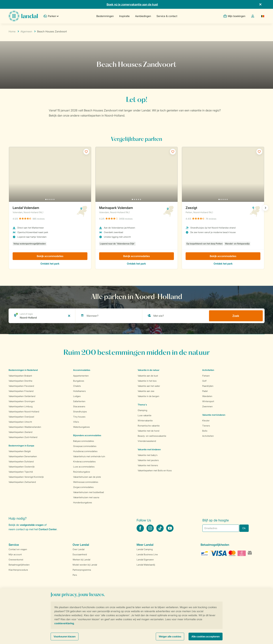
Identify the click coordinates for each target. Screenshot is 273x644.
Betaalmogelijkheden (19, 565)
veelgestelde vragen (32, 525)
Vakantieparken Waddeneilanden (25, 427)
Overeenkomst (16, 560)
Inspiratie (124, 16)
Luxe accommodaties (84, 467)
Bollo (205, 431)
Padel (205, 391)
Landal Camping (145, 549)
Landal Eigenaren (145, 560)
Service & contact (167, 16)
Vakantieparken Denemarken (23, 456)
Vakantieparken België (20, 451)
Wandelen (207, 396)
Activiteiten (208, 436)
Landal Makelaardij (146, 565)
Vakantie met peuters (148, 460)
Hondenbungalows (83, 502)
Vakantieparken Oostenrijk (22, 467)
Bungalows (79, 381)
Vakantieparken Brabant (20, 376)
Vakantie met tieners (148, 465)
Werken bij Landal (81, 560)
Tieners (206, 426)
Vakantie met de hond (148, 431)
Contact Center (48, 529)
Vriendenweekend (147, 441)
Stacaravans (79, 406)
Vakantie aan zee (146, 391)
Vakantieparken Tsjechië (21, 472)
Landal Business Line (147, 554)
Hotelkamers (79, 391)
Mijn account (15, 554)
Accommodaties (82, 370)
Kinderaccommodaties (84, 462)
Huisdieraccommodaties (85, 451)
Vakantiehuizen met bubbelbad (89, 492)
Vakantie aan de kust (148, 376)
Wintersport (208, 401)
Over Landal (79, 549)
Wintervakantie (145, 421)
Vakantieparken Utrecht (20, 422)
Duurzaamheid (80, 554)
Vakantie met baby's (148, 455)
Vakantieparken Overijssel (21, 417)
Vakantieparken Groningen (22, 401)
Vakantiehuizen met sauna (86, 497)
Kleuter (206, 421)
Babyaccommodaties (84, 441)
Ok (244, 528)
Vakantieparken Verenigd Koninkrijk (26, 477)
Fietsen (206, 376)
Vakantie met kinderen (149, 449)
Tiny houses (79, 417)
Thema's (142, 405)
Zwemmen (207, 406)
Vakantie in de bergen (148, 396)
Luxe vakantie (145, 415)
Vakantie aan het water (149, 386)
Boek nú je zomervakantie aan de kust (132, 4)
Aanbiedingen (143, 16)
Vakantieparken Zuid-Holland (23, 437)
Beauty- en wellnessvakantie (152, 436)
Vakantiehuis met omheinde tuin (89, 456)
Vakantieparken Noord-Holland (24, 412)
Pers (75, 575)
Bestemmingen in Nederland (23, 370)
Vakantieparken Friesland (21, 391)
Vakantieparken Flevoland (21, 386)
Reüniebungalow (82, 472)
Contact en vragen (18, 549)
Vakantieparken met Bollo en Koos (155, 470)
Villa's (76, 422)
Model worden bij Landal (85, 565)
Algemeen (26, 31)
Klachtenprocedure (18, 570)
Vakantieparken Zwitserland (22, 482)
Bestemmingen (105, 16)
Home (12, 31)
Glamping (142, 410)
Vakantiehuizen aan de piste (87, 477)
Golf (204, 381)
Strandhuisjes (80, 412)
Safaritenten (79, 401)
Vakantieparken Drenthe (20, 381)
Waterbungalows (81, 427)
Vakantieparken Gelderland (22, 396)
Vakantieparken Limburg (21, 406)
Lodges (77, 396)
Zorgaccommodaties (83, 487)
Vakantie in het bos (147, 381)
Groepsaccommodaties (85, 446)
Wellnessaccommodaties (86, 482)
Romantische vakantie (149, 426)
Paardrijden (208, 386)
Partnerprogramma (82, 570)
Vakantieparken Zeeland (20, 432)
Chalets (77, 386)
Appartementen (81, 376)
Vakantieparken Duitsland (21, 462)
